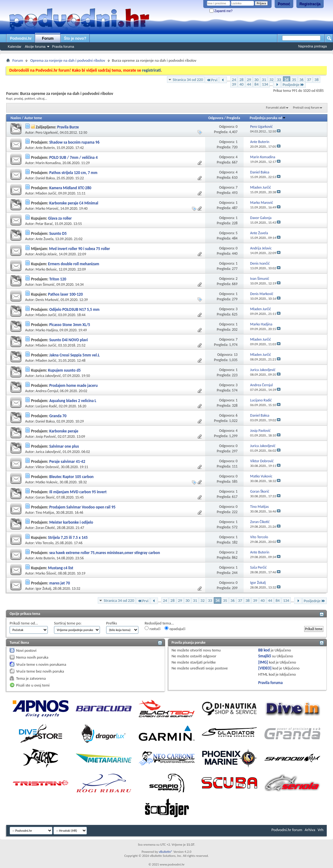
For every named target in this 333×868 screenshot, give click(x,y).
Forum (48, 38)
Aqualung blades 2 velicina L (73, 401)
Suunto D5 (58, 233)
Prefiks (112, 623)
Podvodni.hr (21, 38)
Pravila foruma (63, 47)
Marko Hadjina (47, 330)
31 (264, 80)
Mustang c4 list (61, 568)
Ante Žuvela (45, 239)
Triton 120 (58, 279)
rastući (153, 629)
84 (256, 84)
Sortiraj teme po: (68, 623)
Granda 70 (58, 416)
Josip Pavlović (46, 436)
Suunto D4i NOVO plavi (69, 340)
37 (309, 80)
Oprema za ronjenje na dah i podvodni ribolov (67, 60)
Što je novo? (75, 38)
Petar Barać (44, 224)
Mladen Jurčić (46, 193)
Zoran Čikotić (45, 528)
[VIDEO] (265, 668)
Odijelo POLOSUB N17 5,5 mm (74, 309)
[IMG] (263, 662)
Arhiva (310, 830)
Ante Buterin (45, 148)
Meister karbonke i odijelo (71, 522)
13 (236, 355)
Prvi (212, 80)
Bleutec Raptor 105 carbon (72, 477)
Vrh (321, 830)
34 (287, 80)
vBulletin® (166, 852)
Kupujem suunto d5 (64, 370)
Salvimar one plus (64, 446)
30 (256, 80)
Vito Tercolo (45, 543)
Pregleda (233, 118)
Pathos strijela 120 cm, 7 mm (73, 173)
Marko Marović (47, 208)
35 (294, 80)
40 (241, 84)
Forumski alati (276, 107)
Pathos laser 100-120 (65, 294)
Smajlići (265, 656)
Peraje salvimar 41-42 (67, 461)
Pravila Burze (68, 127)
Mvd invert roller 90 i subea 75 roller (79, 249)
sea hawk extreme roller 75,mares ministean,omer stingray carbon (105, 553)
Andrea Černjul (47, 391)
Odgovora (216, 118)
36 (301, 80)
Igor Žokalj (43, 588)
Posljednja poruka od (268, 118)
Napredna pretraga (313, 46)
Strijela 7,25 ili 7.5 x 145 (68, 537)
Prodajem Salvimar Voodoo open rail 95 (82, 507)
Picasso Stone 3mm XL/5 (70, 325)
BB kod (264, 650)
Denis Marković (47, 300)
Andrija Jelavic (46, 254)
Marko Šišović (46, 573)
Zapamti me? (221, 11)
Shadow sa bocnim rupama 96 (74, 142)
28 (241, 80)
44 (249, 84)
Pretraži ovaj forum (306, 107)
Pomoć (284, 4)
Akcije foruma (35, 47)
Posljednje (293, 85)
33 (279, 80)
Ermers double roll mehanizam (74, 264)
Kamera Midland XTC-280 (70, 188)
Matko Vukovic (47, 482)
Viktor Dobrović (47, 467)
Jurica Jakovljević (48, 376)
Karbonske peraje (64, 431)
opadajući (175, 629)
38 (316, 80)
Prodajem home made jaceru (74, 385)
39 (234, 84)
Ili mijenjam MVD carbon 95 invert (78, 492)
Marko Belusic (46, 269)
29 (249, 80)
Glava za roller (60, 218)
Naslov (16, 118)
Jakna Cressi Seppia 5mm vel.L (74, 355)
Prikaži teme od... (24, 623)
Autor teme (33, 118)
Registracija (310, 4)
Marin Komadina (48, 163)
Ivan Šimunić (45, 284)
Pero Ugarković (47, 132)
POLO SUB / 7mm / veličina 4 (74, 157)
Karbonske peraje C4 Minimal (74, 203)
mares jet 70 (60, 583)
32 (271, 80)
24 (234, 80)
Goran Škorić (45, 497)
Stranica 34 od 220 (188, 80)
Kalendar (15, 47)
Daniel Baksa (45, 178)
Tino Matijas (45, 512)
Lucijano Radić (47, 406)
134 (265, 84)
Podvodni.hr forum (287, 830)
